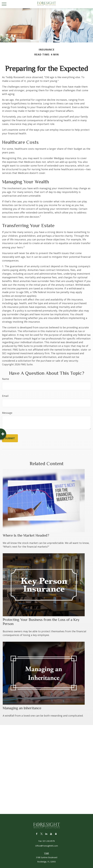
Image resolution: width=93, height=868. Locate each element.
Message (7, 413)
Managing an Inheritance (22, 708)
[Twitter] (41, 834)
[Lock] (56, 834)
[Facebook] (37, 834)
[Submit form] (10, 438)
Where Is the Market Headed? (26, 535)
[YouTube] (51, 834)
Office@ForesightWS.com (47, 846)
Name (6, 379)
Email (5, 396)
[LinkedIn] (46, 834)
